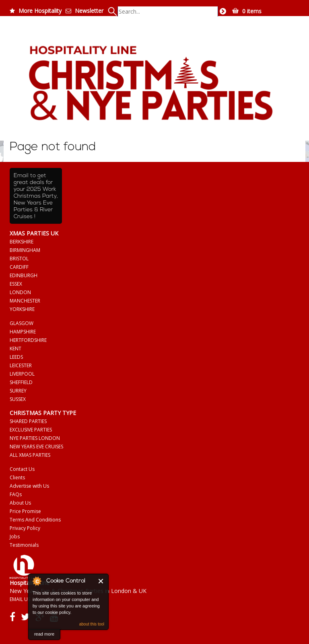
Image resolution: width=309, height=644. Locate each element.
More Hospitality (40, 11)
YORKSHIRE (22, 309)
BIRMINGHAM (25, 250)
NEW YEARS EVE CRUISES (36, 447)
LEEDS (16, 357)
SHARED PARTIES (28, 421)
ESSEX (16, 284)
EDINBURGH (24, 275)
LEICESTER (21, 365)
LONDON (20, 292)
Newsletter (89, 11)
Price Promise (25, 511)
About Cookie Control (37, 581)
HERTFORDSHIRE (28, 340)
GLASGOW (22, 323)
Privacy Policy (25, 528)
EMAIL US (20, 599)
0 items (252, 11)
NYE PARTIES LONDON (35, 438)
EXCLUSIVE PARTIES (31, 430)
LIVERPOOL (22, 374)
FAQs (16, 494)
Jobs (15, 537)
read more (44, 634)
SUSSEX (18, 399)
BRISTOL (19, 259)
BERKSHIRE (22, 242)
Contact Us (22, 469)
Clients (17, 477)
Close (101, 581)
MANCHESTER (25, 301)
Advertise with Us (29, 486)
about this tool (92, 624)
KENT (15, 349)
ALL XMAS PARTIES (30, 455)
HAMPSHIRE (23, 332)
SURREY (18, 391)
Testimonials (24, 545)
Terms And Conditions (35, 520)
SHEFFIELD (21, 382)
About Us (20, 503)
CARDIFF (19, 267)
